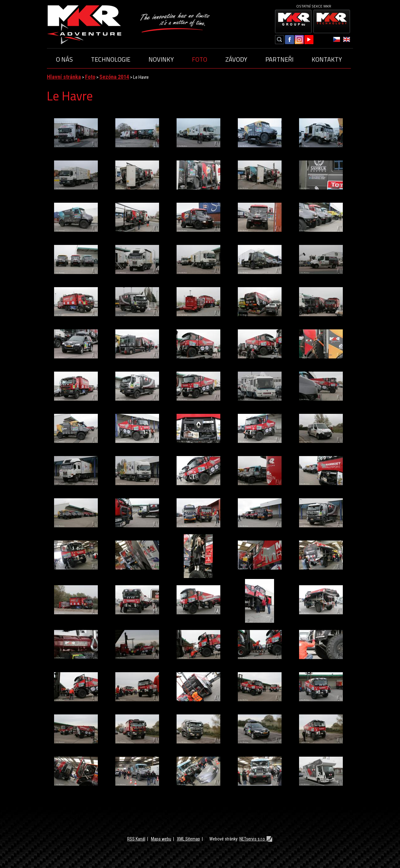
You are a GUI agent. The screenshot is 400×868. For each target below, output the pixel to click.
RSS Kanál (136, 839)
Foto (200, 59)
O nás (64, 59)
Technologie (111, 59)
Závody (236, 59)
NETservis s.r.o (256, 839)
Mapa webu (161, 839)
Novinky (161, 59)
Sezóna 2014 (114, 77)
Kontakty (327, 59)
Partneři (279, 59)
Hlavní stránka (64, 77)
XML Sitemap (188, 839)
